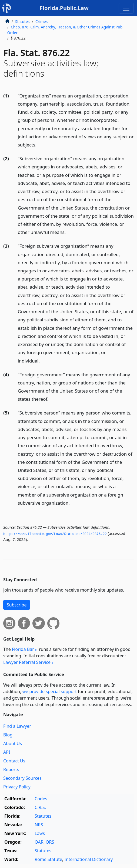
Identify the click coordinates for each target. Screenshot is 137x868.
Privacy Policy (17, 787)
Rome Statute (48, 859)
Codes (41, 799)
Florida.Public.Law (64, 8)
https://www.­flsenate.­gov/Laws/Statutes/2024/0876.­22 (55, 534)
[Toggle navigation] (126, 8)
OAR (39, 842)
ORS (50, 842)
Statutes (22, 22)
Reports (11, 769)
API (7, 752)
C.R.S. (40, 807)
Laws (40, 833)
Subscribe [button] (17, 605)
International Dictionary (89, 859)
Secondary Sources (22, 778)
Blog (8, 735)
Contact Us (14, 761)
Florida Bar (23, 649)
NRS (39, 825)
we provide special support (50, 691)
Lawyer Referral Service (27, 662)
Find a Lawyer (17, 726)
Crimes (42, 22)
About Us (13, 743)
